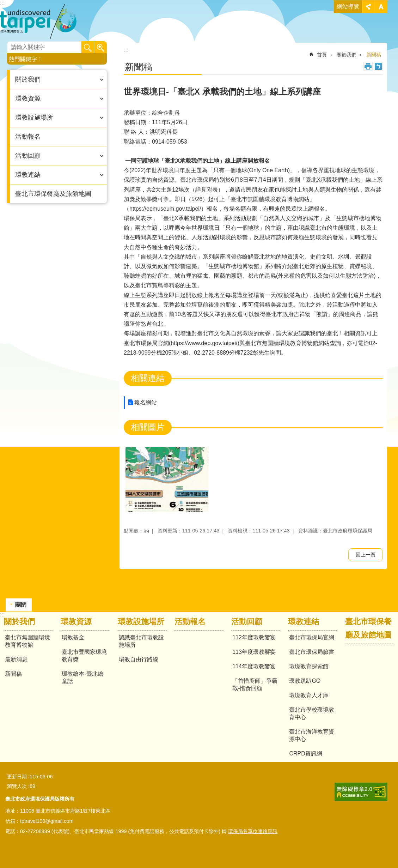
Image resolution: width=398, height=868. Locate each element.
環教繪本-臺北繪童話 (82, 677)
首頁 (322, 55)
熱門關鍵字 (23, 59)
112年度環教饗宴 (254, 637)
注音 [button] (378, 66)
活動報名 (28, 137)
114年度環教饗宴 (254, 666)
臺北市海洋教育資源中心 (312, 735)
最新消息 (16, 659)
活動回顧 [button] (28, 156)
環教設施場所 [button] (34, 117)
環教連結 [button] (28, 175)
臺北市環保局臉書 (312, 652)
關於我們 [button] (28, 79)
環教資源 (76, 622)
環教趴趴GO (305, 681)
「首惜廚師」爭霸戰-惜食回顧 (255, 685)
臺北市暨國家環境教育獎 (84, 656)
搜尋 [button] (88, 48)
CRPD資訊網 (305, 754)
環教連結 (304, 622)
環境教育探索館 (309, 666)
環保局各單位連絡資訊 (253, 831)
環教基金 (73, 637)
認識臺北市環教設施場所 (141, 641)
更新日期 (17, 777)
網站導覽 (348, 7)
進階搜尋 (100, 48)
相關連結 (148, 378)
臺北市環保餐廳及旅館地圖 (53, 194)
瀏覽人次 (17, 786)
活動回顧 (247, 622)
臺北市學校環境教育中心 (312, 713)
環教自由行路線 (139, 659)
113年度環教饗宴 (254, 652)
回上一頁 (366, 555)
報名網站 (146, 402)
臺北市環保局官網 (312, 637)
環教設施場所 (141, 622)
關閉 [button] (368, 7)
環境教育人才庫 (309, 695)
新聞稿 (374, 55)
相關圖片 (148, 427)
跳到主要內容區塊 (4, 4)
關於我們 (347, 55)
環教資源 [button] (28, 98)
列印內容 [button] (368, 66)
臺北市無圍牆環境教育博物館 (27, 641)
